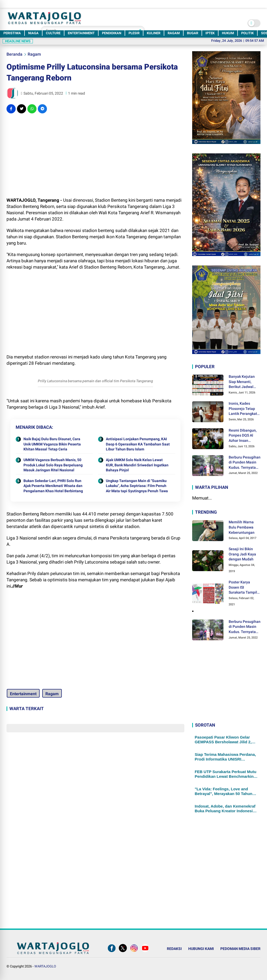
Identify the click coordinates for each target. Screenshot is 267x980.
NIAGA (33, 33)
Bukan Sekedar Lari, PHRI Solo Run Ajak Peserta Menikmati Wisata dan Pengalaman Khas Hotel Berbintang (53, 486)
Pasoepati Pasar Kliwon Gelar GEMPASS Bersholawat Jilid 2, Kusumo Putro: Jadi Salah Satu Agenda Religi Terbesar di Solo (224, 740)
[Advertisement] (95, 155)
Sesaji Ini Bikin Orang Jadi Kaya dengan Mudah (242, 554)
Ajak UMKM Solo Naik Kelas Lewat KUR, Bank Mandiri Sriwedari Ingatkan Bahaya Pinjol (137, 465)
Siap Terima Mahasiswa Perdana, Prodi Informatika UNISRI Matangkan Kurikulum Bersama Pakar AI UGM (225, 757)
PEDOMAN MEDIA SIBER (240, 949)
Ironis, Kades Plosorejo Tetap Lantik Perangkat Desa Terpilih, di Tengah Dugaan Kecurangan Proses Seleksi (243, 409)
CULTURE (53, 33)
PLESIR (134, 33)
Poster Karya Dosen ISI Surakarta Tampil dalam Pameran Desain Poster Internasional (243, 588)
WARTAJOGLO (45, 966)
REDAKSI (174, 949)
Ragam (34, 54)
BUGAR (193, 33)
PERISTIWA (12, 33)
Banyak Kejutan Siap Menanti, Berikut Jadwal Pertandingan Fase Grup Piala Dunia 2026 (244, 382)
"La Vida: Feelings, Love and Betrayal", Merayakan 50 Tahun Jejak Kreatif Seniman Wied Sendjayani (224, 791)
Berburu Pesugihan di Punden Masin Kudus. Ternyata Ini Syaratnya (245, 463)
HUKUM (228, 33)
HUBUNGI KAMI (201, 949)
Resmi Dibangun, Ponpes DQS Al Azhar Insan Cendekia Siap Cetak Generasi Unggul (243, 436)
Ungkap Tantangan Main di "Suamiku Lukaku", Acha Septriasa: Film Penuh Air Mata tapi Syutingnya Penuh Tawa (137, 486)
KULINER (154, 33)
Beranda (14, 54)
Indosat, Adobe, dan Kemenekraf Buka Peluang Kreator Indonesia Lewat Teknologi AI (225, 809)
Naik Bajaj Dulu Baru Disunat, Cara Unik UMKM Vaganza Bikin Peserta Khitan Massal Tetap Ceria (52, 444)
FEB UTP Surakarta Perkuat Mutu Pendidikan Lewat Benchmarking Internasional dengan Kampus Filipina (226, 774)
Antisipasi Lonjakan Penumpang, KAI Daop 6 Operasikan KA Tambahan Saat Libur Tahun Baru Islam (138, 444)
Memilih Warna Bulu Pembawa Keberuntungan (242, 527)
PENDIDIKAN (112, 33)
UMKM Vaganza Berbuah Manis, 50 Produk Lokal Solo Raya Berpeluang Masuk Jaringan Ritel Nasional (53, 465)
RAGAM (174, 33)
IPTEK (210, 33)
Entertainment (23, 694)
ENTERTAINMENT (81, 33)
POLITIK (247, 33)
